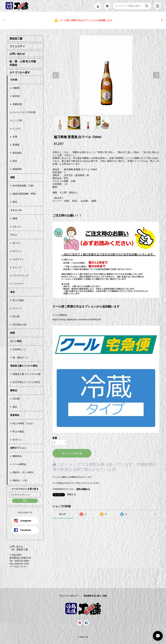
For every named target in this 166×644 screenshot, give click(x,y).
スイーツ (17, 308)
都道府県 (17, 169)
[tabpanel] (106, 75)
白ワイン (17, 251)
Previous (56, 75)
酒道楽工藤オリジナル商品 (24, 366)
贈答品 (14, 390)
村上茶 (16, 316)
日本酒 (14, 80)
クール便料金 (19, 464)
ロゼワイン (18, 259)
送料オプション (18, 448)
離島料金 (17, 456)
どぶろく (17, 129)
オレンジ (17, 267)
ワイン (14, 235)
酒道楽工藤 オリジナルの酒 (27, 374)
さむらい (17, 227)
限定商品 (17, 153)
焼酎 (12, 177)
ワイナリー (18, 284)
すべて (63, 514)
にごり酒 (17, 120)
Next (156, 75)
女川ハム (17, 440)
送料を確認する (83, 489)
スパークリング (21, 276)
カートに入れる (72, 453)
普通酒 (16, 145)
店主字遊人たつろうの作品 (26, 382)
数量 (55, 438)
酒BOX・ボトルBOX (23, 472)
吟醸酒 (16, 88)
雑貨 (12, 333)
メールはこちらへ (17, 566)
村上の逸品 (18, 300)
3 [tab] (88, 123)
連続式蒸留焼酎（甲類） (25, 194)
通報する (71, 494)
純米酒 (16, 96)
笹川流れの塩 (19, 325)
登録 (25, 501)
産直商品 (15, 415)
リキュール (16, 210)
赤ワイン (17, 243)
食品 (12, 292)
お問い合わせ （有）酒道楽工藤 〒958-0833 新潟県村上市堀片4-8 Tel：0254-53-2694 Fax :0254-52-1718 (19, 555)
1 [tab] (60, 123)
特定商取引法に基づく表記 (95, 596)
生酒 (15, 137)
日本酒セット (19, 349)
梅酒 (15, 218)
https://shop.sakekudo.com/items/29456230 (77, 319)
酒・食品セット (21, 357)
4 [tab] (102, 123)
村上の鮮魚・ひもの (23, 423)
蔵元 (15, 161)
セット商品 (16, 341)
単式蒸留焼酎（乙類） (24, 186)
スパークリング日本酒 (24, 112)
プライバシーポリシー (69, 596)
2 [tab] (74, 123)
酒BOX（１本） (21, 480)
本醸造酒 (17, 104)
